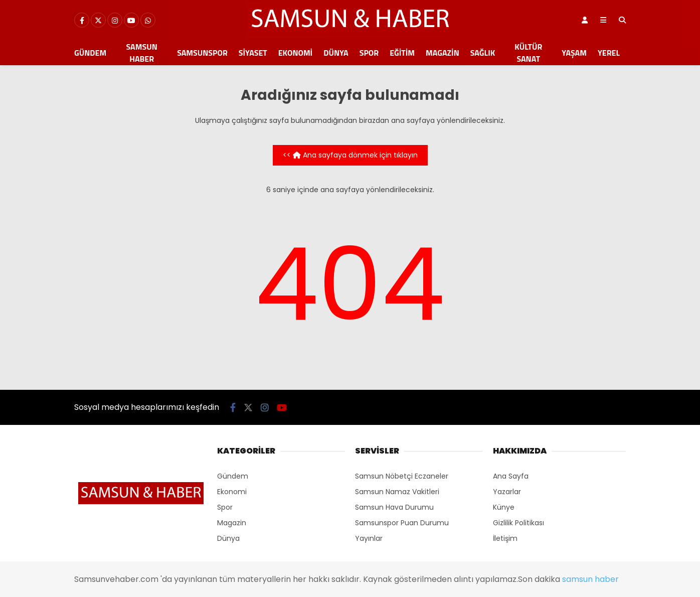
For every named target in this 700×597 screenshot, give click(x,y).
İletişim (505, 538)
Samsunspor (202, 53)
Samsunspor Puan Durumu (402, 523)
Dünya (336, 53)
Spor (369, 53)
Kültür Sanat (528, 53)
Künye (504, 507)
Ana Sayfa (511, 476)
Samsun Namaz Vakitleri (397, 492)
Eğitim (402, 53)
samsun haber (590, 579)
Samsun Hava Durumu (394, 507)
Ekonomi (296, 53)
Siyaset (253, 53)
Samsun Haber (142, 53)
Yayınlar (369, 538)
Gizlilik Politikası (518, 523)
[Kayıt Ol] (585, 20)
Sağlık (483, 53)
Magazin (443, 53)
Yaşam (574, 53)
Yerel (609, 53)
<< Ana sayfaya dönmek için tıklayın (350, 155)
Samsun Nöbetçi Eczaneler (402, 476)
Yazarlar (507, 492)
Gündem (90, 53)
